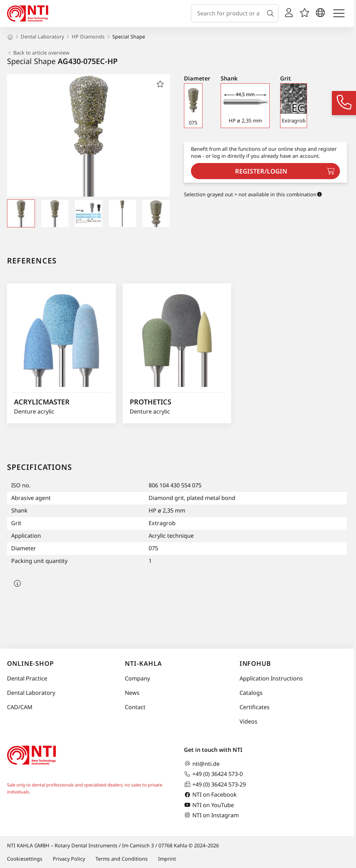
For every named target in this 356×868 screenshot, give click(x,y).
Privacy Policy (69, 859)
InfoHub (255, 663)
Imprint (167, 859)
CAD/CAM (20, 707)
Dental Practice (27, 678)
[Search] (272, 13)
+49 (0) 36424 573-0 (213, 774)
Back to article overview (38, 53)
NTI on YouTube (209, 805)
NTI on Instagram (211, 815)
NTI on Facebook (210, 795)
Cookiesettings (25, 859)
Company (137, 678)
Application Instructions (271, 678)
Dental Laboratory (31, 693)
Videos (248, 721)
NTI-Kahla (143, 663)
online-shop (30, 663)
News (132, 693)
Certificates (255, 707)
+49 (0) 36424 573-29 (215, 784)
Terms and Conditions (122, 859)
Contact (135, 707)
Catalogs (251, 693)
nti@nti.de (202, 764)
